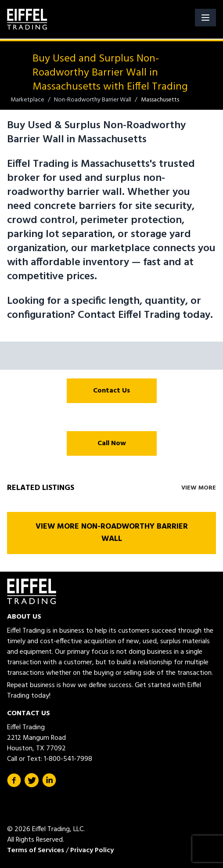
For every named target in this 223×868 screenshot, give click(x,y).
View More (199, 488)
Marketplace (27, 100)
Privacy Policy (92, 850)
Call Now (112, 443)
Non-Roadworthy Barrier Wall (93, 100)
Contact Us (111, 391)
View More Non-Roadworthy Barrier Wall (112, 533)
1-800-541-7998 (68, 759)
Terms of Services (36, 850)
